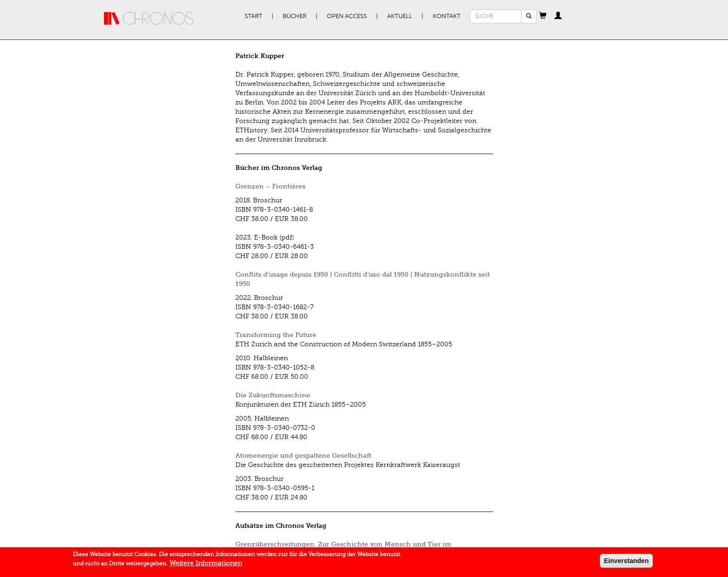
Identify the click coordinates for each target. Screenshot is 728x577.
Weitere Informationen (206, 563)
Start (253, 16)
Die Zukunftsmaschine (273, 395)
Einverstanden (626, 561)
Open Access (347, 16)
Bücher (295, 16)
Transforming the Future (276, 335)
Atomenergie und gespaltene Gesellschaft (303, 456)
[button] (543, 16)
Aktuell (400, 16)
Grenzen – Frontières (270, 186)
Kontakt (447, 16)
